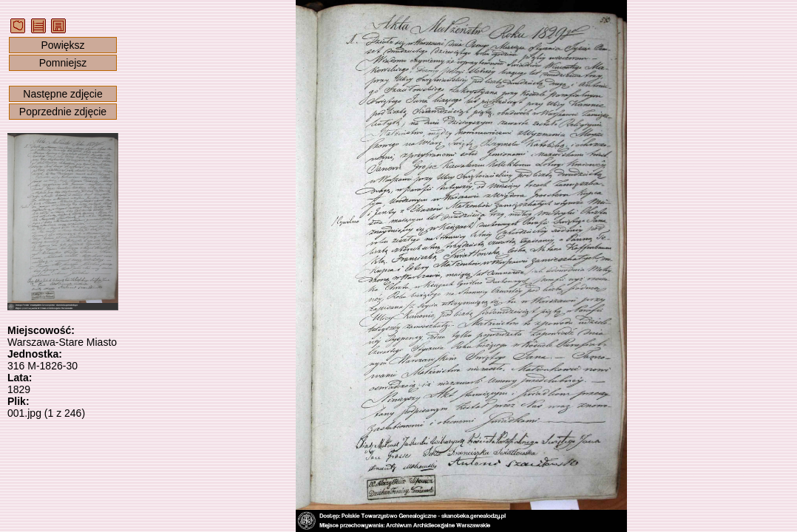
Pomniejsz (63, 63)
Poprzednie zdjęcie (63, 112)
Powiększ (62, 45)
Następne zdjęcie (62, 94)
